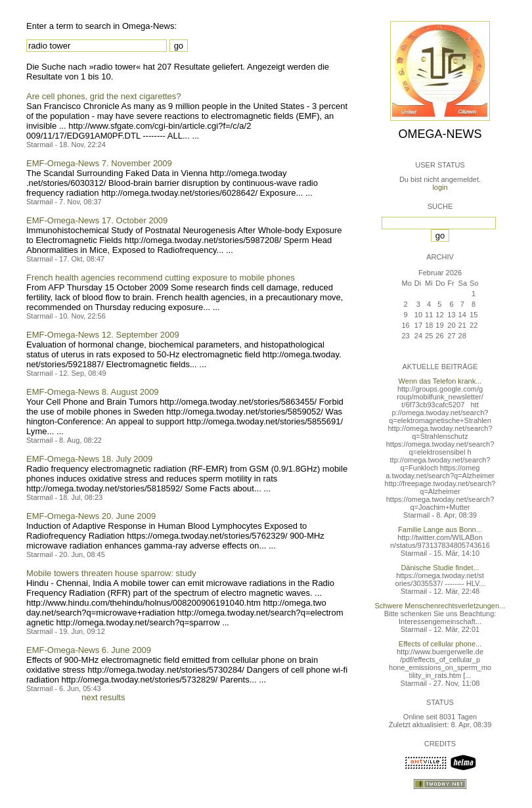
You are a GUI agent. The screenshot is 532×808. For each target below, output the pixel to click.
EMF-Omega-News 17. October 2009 (97, 220)
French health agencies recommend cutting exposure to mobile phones (161, 278)
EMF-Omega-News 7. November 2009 (99, 163)
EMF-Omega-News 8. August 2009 (93, 392)
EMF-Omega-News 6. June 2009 (89, 650)
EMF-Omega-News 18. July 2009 (89, 459)
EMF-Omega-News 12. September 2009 (103, 335)
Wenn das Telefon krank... (440, 381)
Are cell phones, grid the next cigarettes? (104, 96)
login (440, 187)
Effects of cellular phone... (440, 644)
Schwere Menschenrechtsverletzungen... (440, 606)
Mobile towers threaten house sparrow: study (111, 573)
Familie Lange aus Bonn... (440, 529)
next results (103, 697)
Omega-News (440, 134)
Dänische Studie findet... (440, 568)
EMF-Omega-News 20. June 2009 (91, 516)
